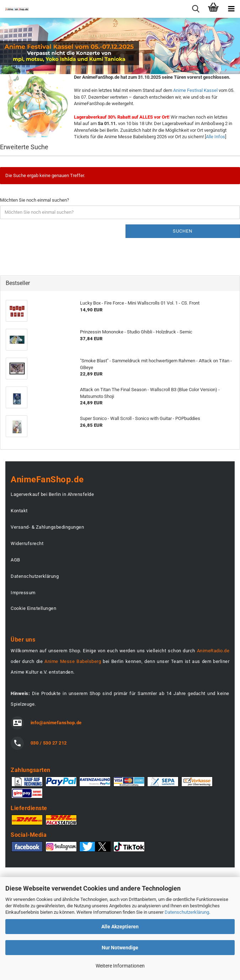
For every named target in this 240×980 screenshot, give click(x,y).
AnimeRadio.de (213, 651)
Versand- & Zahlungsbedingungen (47, 527)
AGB (15, 560)
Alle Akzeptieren (120, 927)
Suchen (183, 231)
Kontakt (19, 511)
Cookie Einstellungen (33, 608)
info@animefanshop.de (56, 722)
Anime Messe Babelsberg (73, 661)
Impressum (23, 593)
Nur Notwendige (120, 948)
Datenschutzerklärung (187, 912)
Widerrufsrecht (27, 543)
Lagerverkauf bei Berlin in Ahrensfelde (52, 494)
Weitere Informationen (120, 966)
